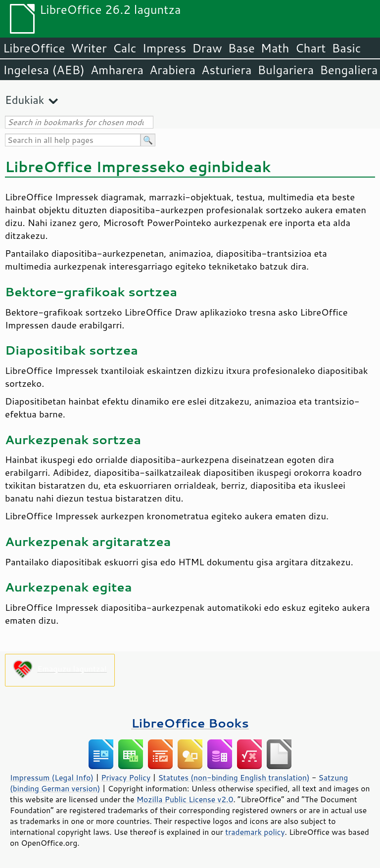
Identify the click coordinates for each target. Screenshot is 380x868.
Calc (125, 48)
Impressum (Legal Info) (52, 777)
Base (241, 48)
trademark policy (255, 832)
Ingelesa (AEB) (44, 70)
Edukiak (24, 100)
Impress (165, 48)
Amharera (117, 70)
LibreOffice (34, 48)
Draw (207, 48)
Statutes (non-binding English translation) (234, 777)
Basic (346, 48)
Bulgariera (285, 70)
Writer (89, 48)
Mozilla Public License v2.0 (185, 799)
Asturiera (226, 70)
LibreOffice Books (190, 723)
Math (275, 48)
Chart (310, 48)
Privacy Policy (126, 777)
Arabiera (172, 70)
